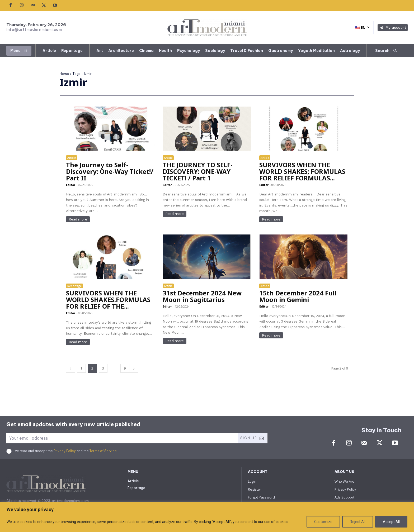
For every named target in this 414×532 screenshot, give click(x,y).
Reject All (358, 522)
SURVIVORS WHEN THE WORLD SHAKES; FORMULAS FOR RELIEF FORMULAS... (302, 171)
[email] (122, 438)
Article (72, 158)
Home (64, 74)
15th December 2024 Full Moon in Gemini (298, 296)
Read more (78, 219)
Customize (323, 522)
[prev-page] (70, 368)
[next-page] (134, 368)
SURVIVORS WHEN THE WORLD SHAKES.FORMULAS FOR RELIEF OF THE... (108, 299)
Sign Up (252, 438)
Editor (71, 185)
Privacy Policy (65, 451)
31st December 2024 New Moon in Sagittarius (202, 296)
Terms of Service (103, 451)
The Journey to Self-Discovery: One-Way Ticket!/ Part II (110, 171)
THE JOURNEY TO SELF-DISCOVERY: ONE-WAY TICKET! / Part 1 (198, 171)
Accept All (391, 522)
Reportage (74, 286)
